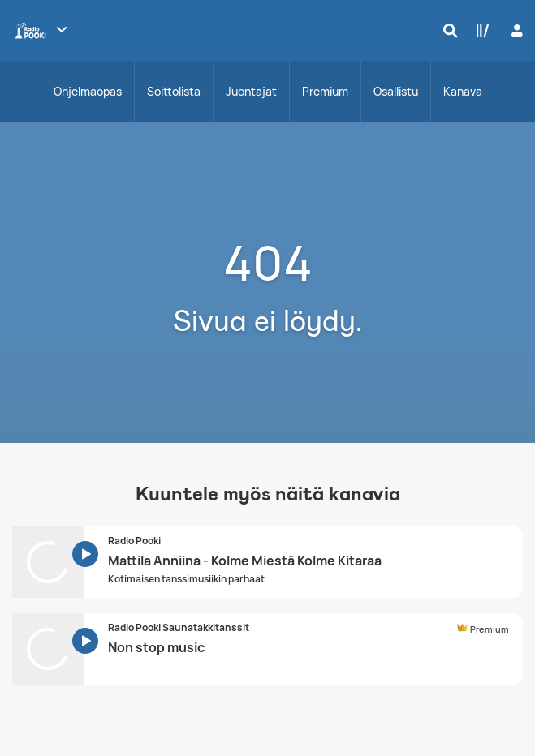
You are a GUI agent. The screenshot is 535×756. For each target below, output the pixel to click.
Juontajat (251, 91)
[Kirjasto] (479, 30)
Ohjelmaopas (88, 91)
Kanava (463, 91)
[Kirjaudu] (515, 30)
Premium (325, 91)
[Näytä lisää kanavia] (62, 29)
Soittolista (174, 91)
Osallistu (396, 91)
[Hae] (447, 30)
